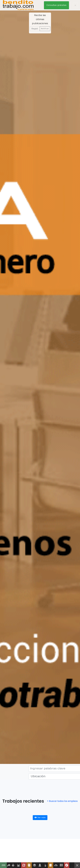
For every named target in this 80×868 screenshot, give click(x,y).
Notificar (45, 29)
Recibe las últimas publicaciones (40, 19)
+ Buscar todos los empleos (62, 801)
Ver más (40, 818)
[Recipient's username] (35, 29)
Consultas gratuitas (56, 5)
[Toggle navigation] (75, 5)
